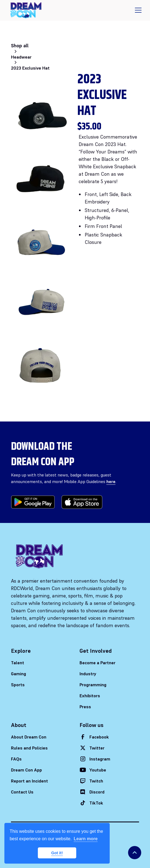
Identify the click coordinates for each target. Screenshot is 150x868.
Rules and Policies (29, 748)
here (111, 481)
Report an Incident (29, 781)
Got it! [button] (57, 853)
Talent (18, 663)
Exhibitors (90, 696)
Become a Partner (97, 663)
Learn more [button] (86, 839)
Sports (18, 685)
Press (85, 707)
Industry (88, 674)
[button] (137, 10)
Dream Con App (26, 770)
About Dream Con (29, 737)
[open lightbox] (42, 117)
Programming (93, 685)
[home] (26, 10)
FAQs (16, 759)
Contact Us (22, 792)
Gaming (19, 674)
